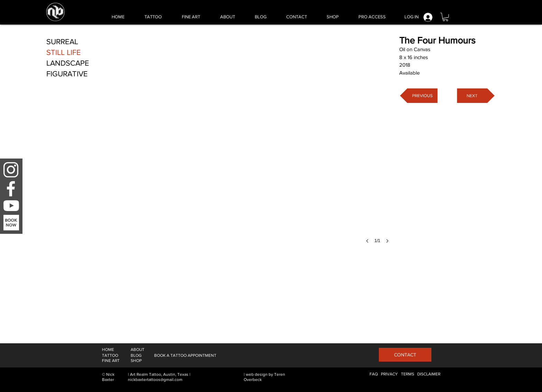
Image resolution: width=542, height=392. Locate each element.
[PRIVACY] (389, 374)
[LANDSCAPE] (68, 63)
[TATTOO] (110, 356)
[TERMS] (408, 374)
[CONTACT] (405, 355)
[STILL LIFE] (64, 53)
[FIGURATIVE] (67, 74)
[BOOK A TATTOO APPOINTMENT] (185, 356)
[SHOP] (136, 361)
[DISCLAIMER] (429, 374)
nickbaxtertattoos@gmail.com (155, 380)
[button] (445, 17)
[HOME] (108, 350)
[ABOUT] (138, 350)
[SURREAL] (62, 42)
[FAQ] (374, 374)
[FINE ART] (111, 361)
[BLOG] (136, 356)
